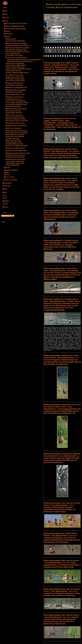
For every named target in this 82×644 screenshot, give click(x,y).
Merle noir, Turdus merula (14, 128)
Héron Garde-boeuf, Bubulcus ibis (15, 117)
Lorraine (7, 18)
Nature (6, 21)
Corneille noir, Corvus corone (15, 75)
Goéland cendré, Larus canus (14, 99)
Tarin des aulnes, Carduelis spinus (15, 161)
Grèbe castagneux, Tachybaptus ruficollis (17, 103)
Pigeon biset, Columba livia (13, 140)
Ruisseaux (7, 175)
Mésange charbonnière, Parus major (17, 131)
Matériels (5, 204)
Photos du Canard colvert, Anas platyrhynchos (20, 61)
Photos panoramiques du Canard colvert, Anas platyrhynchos (25, 60)
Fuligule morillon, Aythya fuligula (16, 90)
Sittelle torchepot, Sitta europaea (16, 159)
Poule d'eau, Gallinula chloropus (16, 148)
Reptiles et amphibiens (12, 170)
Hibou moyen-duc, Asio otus (13, 111)
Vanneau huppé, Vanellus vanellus (15, 163)
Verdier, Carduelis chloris (13, 165)
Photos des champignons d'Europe (15, 26)
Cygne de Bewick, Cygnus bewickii (15, 81)
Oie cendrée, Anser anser (12, 138)
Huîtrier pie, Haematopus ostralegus (16, 119)
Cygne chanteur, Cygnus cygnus (14, 85)
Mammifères (9, 34)
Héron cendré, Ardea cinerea (15, 115)
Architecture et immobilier (10, 180)
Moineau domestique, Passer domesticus (17, 133)
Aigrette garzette (12, 39)
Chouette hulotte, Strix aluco (13, 71)
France (6, 14)
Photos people (6, 186)
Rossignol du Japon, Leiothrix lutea (15, 155)
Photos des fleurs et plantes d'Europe (16, 29)
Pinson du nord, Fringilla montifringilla (16, 146)
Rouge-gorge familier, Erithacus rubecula (19, 153)
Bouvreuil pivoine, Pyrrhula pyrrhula (16, 50)
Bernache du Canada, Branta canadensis (18, 48)
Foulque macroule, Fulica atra (15, 97)
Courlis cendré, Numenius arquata (15, 79)
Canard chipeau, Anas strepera (14, 55)
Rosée (7, 173)
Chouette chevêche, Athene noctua (15, 67)
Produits (6, 201)
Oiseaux (8, 36)
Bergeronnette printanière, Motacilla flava (17, 45)
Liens (4, 195)
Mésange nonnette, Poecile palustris (17, 126)
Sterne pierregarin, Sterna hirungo (15, 157)
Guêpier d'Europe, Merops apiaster (17, 109)
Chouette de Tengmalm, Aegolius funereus (17, 73)
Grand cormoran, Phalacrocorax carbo (16, 104)
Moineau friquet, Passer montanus (15, 135)
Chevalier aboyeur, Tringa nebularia (16, 65)
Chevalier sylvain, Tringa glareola (15, 63)
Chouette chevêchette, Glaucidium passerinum (18, 69)
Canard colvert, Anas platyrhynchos (17, 58)
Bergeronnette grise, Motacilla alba (17, 43)
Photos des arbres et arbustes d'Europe (16, 24)
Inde (5, 192)
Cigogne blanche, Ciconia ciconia (15, 77)
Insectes (8, 31)
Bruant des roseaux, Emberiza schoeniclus (17, 52)
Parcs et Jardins (10, 177)
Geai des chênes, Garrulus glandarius (16, 101)
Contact (5, 212)
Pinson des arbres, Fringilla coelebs (17, 151)
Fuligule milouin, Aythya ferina (14, 92)
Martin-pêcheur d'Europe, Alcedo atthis (17, 121)
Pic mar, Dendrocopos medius (14, 142)
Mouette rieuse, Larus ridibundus (15, 136)
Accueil (5, 8)
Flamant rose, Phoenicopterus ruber (17, 87)
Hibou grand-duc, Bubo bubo (14, 113)
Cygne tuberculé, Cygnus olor (15, 83)
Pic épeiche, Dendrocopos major (14, 144)
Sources (6, 207)
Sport (6, 189)
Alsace (6, 11)
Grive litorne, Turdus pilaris (13, 106)
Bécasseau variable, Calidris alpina (15, 41)
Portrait (5, 198)
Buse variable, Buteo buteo (13, 53)
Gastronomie (8, 183)
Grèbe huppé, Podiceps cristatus (16, 94)
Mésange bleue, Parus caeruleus (16, 123)
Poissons (8, 167)
